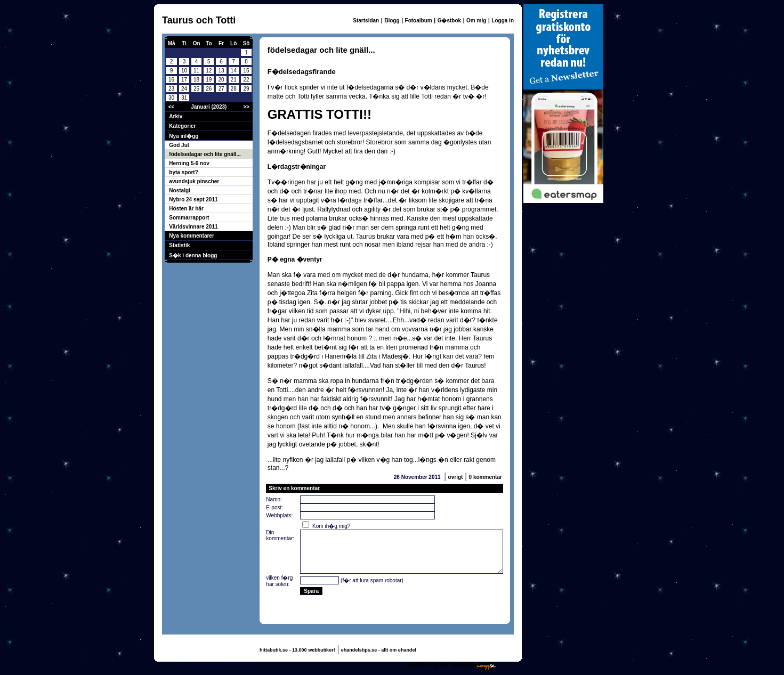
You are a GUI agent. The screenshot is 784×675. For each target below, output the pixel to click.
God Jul (179, 145)
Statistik (179, 245)
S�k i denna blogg (193, 255)
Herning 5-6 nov (189, 163)
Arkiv (176, 116)
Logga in (503, 21)
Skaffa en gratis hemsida (440, 665)
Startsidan (366, 21)
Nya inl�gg (184, 136)
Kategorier (182, 126)
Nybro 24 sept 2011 (193, 200)
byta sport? (183, 172)
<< (172, 107)
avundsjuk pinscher (194, 181)
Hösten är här (186, 209)
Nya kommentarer (191, 236)
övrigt (456, 477)
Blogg (392, 21)
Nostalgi (179, 190)
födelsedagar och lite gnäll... (205, 154)
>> (246, 107)
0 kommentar (486, 477)
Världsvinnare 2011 (193, 227)
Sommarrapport (189, 218)
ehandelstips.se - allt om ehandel (379, 650)
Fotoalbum (419, 21)
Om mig (476, 21)
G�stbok (449, 21)
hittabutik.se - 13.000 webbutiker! (297, 650)
